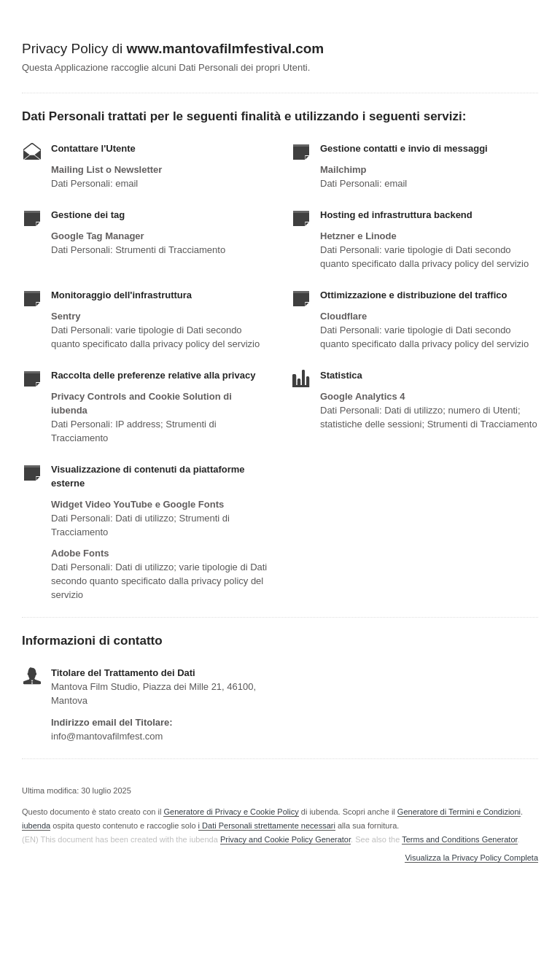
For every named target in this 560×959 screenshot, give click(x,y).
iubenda (36, 826)
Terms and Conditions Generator (459, 839)
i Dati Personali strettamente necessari (267, 826)
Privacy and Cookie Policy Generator (285, 839)
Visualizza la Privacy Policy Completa (471, 858)
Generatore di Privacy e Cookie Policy (231, 812)
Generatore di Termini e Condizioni (459, 812)
